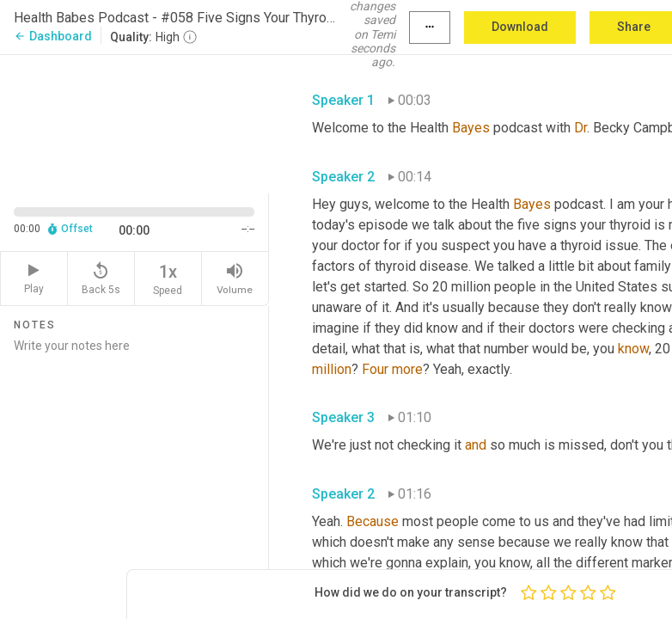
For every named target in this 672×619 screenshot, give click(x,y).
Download (520, 27)
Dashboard (53, 36)
